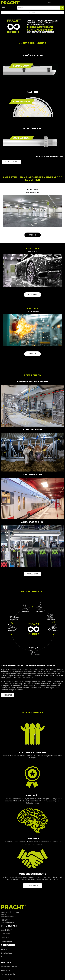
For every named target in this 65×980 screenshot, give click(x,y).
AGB (2, 957)
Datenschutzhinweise (7, 953)
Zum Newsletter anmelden (8, 974)
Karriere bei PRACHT (6, 930)
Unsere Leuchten (6, 934)
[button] (32, 13)
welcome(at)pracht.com (7, 922)
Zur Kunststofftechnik (7, 941)
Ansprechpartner (5, 970)
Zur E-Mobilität (5, 937)
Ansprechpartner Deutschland (9, 967)
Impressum (4, 949)
